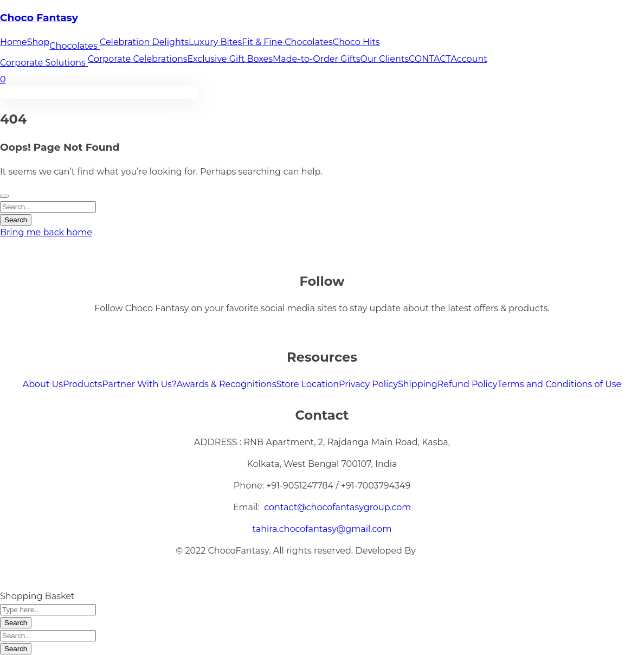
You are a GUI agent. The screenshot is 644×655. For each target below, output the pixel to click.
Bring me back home (46, 232)
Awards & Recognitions (227, 384)
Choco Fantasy (39, 18)
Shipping (418, 384)
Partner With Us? (139, 384)
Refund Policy (468, 384)
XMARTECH (443, 551)
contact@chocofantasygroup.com (337, 507)
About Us (43, 384)
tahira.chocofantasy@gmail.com (322, 529)
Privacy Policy (368, 384)
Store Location (307, 384)
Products (82, 384)
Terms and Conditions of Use (559, 384)
